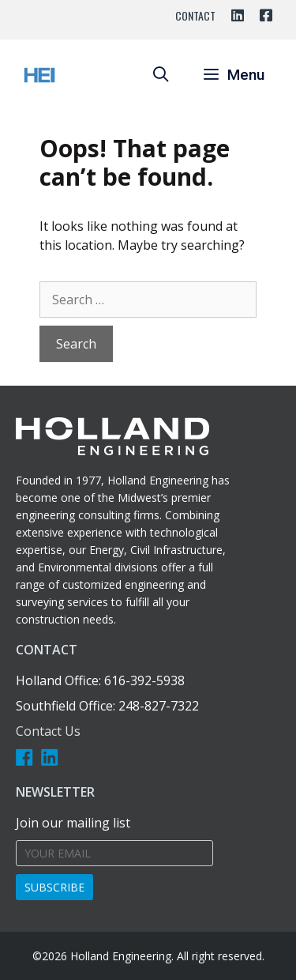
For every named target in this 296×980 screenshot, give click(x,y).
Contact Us (48, 731)
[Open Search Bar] (160, 75)
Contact (195, 15)
